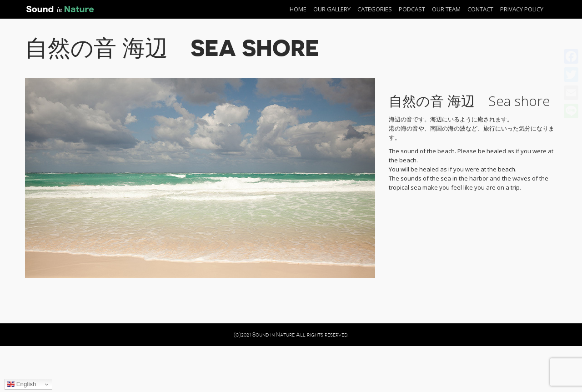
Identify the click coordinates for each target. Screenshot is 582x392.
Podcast (412, 9)
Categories (375, 9)
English (22, 384)
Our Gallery (332, 9)
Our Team (446, 9)
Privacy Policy (522, 9)
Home (298, 9)
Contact (480, 9)
